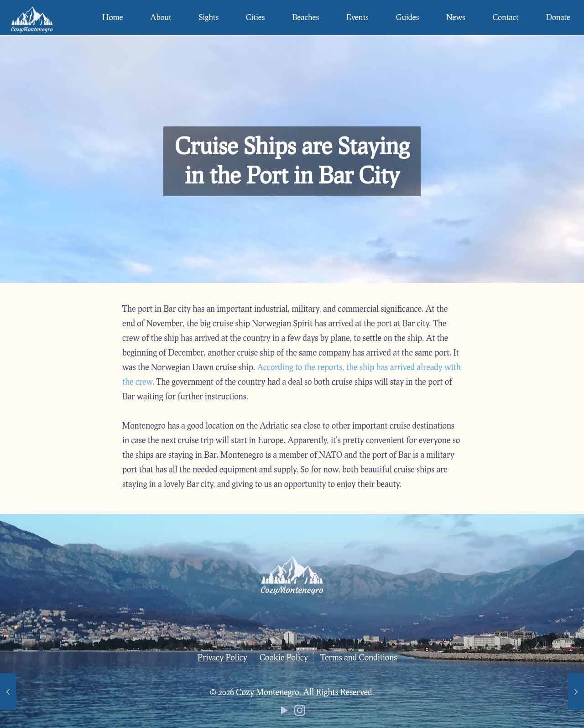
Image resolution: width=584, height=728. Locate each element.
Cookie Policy (284, 657)
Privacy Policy (222, 657)
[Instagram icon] (300, 712)
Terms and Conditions (359, 657)
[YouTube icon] (284, 712)
